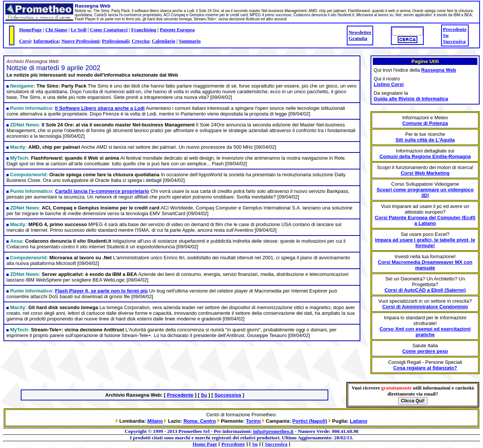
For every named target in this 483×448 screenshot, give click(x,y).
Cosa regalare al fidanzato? (425, 368)
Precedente (455, 29)
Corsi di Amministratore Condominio (425, 307)
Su (446, 35)
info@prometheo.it (273, 431)
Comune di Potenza (425, 123)
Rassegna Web (438, 70)
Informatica (46, 41)
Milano (155, 421)
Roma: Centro (200, 421)
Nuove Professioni (80, 41)
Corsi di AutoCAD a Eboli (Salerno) (425, 290)
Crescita (140, 41)
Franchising (144, 30)
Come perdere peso (425, 351)
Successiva (454, 41)
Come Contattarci (109, 30)
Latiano (358, 421)
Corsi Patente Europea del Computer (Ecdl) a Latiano (425, 220)
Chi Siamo (56, 30)
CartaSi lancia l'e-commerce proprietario (102, 191)
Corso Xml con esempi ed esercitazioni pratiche (425, 332)
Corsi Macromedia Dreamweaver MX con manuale (425, 265)
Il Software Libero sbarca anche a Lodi (100, 108)
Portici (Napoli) (310, 421)
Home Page (205, 444)
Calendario (163, 41)
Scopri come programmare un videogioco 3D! (425, 192)
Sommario (190, 41)
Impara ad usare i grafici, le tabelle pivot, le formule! (425, 243)
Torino (253, 421)
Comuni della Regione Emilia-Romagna (425, 156)
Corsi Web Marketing (425, 173)
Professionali (115, 41)
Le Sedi (79, 30)
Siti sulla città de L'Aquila (425, 140)
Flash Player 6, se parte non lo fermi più (102, 291)
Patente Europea (177, 30)
